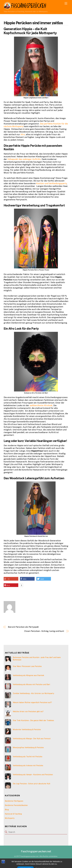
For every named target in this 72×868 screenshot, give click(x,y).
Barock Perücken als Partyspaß (23, 627)
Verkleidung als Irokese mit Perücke (28, 765)
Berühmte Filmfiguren (14, 801)
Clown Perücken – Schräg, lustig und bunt (44, 631)
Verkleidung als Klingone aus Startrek (28, 675)
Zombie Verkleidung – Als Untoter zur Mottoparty (33, 693)
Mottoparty (10, 818)
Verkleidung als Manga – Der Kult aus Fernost (32, 739)
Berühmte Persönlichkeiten (16, 805)
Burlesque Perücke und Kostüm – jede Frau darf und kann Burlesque (37, 659)
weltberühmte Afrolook (41, 405)
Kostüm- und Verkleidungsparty (51, 183)
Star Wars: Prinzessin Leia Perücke (27, 666)
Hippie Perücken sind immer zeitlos (33, 23)
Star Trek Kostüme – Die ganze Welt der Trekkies (33, 720)
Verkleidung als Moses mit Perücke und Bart (31, 684)
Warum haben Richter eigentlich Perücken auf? (32, 702)
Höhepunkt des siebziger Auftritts (24, 159)
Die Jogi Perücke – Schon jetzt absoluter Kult (31, 784)
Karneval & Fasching (13, 814)
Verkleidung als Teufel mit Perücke (28, 757)
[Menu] (66, 3)
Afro (23, 134)
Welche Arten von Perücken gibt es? (28, 711)
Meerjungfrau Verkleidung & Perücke (28, 747)
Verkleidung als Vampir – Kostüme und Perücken (33, 775)
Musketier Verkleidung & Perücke (27, 729)
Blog (7, 810)
